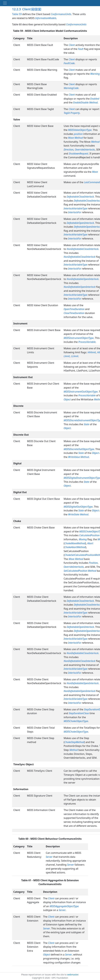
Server (49, 857)
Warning (95, 74)
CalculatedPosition (89, 535)
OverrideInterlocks (85, 150)
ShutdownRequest (79, 154)
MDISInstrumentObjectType (79, 338)
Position (93, 563)
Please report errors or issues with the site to (44, 975)
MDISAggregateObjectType (64, 906)
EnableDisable (81, 102)
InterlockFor (75, 212)
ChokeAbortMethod (75, 547)
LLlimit (75, 356)
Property (75, 113)
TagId (67, 113)
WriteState (74, 514)
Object (67, 399)
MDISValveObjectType (80, 130)
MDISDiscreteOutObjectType (79, 449)
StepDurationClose (79, 713)
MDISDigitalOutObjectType (78, 507)
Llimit (67, 356)
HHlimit (92, 352)
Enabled (95, 99)
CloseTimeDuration (74, 313)
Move (71, 138)
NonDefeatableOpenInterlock (83, 279)
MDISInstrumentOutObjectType (81, 392)
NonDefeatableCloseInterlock (83, 249)
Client (72, 45)
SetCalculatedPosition (75, 571)
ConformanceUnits (61, 14)
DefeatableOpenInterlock (80, 223)
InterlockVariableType (75, 208)
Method (93, 102)
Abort (90, 543)
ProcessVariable (87, 342)
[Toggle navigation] (5, 3)
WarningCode (71, 88)
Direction (69, 150)
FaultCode (69, 63)
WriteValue (74, 457)
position (78, 134)
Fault (81, 49)
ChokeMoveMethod (75, 543)
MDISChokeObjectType (76, 721)
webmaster (73, 975)
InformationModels (46, 18)
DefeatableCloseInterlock (80, 197)
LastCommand (92, 182)
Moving (83, 539)
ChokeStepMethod (74, 742)
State (86, 424)
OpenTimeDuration (74, 309)
